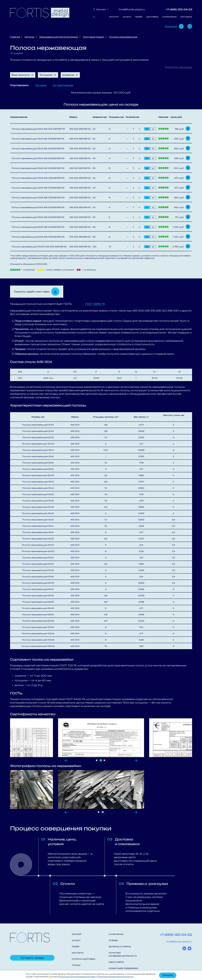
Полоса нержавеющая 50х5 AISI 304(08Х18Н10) (38, 217)
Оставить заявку (32, 958)
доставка (152, 17)
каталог (114, 17)
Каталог (30, 37)
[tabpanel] (101, 738)
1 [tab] (97, 760)
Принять (168, 975)
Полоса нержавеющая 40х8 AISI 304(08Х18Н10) (38, 198)
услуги (127, 17)
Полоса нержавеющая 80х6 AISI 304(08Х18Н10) (38, 237)
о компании (169, 17)
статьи (76, 965)
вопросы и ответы (120, 946)
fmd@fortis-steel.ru (132, 9)
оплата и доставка (84, 959)
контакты (186, 17)
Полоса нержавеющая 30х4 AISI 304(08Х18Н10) (38, 158)
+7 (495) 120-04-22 (179, 9)
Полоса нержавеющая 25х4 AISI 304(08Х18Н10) (38, 149)
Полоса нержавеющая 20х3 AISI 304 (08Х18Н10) (38, 129)
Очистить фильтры (179, 67)
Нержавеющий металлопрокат (59, 37)
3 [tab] (104, 760)
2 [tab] (101, 760)
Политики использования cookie (77, 977)
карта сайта (116, 962)
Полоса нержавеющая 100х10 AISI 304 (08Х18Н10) (39, 247)
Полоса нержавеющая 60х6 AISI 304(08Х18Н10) (38, 227)
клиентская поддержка (123, 968)
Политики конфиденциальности (115, 977)
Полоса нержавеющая (123, 37)
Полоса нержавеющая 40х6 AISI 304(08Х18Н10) (38, 188)
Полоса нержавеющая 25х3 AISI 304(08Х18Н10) (38, 139)
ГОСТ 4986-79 (95, 304)
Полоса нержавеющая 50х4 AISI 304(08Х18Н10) (38, 207)
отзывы (113, 940)
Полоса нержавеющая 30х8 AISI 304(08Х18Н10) (38, 178)
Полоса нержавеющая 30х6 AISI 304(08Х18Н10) (38, 168)
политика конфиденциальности (123, 954)
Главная (15, 37)
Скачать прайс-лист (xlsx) (32, 292)
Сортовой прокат (94, 37)
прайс (139, 17)
